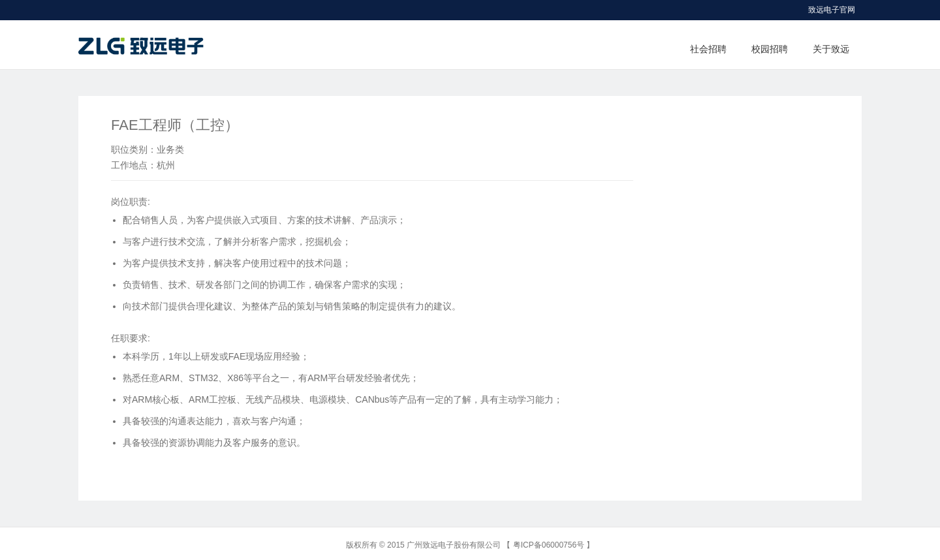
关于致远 (831, 49)
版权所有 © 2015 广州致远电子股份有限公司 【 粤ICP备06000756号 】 (470, 545)
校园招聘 (770, 49)
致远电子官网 (832, 10)
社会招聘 (708, 49)
